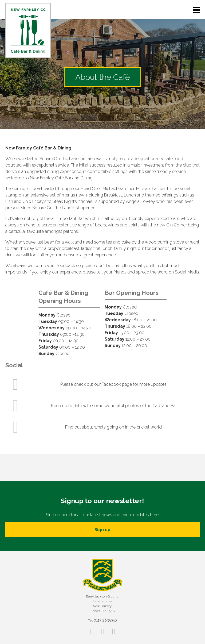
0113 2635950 (105, 620)
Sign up (102, 530)
